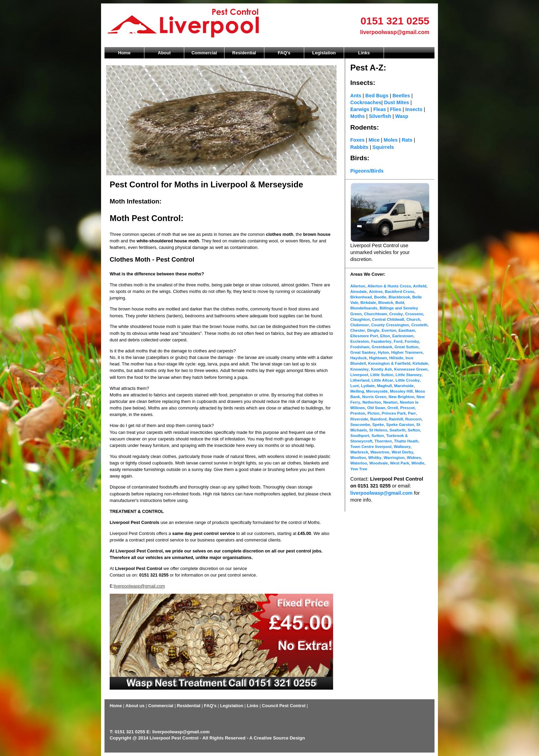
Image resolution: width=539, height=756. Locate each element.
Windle (418, 463)
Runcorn (413, 419)
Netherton (372, 402)
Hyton (383, 352)
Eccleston (360, 341)
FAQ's (284, 53)
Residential (244, 53)
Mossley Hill (401, 391)
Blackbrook (399, 297)
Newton (390, 402)
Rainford (378, 419)
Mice (374, 140)
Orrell (393, 408)
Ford (398, 341)
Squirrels (383, 147)
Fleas (380, 109)
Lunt (355, 386)
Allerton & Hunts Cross (389, 286)
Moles (391, 140)
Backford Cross (400, 292)
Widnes (414, 458)
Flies (396, 109)
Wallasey (402, 447)
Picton (373, 413)
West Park (400, 463)
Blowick (386, 303)
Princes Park (394, 413)
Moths (358, 116)
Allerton (358, 286)
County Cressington (390, 325)
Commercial (204, 53)
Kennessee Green (411, 369)
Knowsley (360, 369)
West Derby (402, 452)
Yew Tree (359, 469)
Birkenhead (361, 297)
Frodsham (360, 347)
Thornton (383, 441)
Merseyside (377, 391)
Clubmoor (360, 325)
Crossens (414, 314)
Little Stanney (409, 375)
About (164, 53)
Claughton (360, 319)
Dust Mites (397, 102)
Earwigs (360, 109)
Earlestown (403, 336)
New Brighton (401, 397)
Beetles (402, 96)
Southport (360, 436)
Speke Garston (400, 425)
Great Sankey (363, 352)
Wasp (402, 116)
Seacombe (360, 425)
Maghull (385, 386)
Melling (357, 391)
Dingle (373, 330)
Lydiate (368, 386)
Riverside (359, 419)
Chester (358, 330)
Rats (407, 140)
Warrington (394, 458)
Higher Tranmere (407, 352)
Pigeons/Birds (367, 171)
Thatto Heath (406, 441)
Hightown (378, 358)
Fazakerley (381, 341)
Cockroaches (366, 102)
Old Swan (376, 408)
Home (124, 53)
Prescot (407, 408)
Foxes (357, 140)
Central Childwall (388, 319)
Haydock (359, 358)
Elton (385, 336)
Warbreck (359, 452)
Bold (400, 303)
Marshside (404, 386)
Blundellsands (364, 308)
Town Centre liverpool (371, 447)
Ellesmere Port (364, 336)
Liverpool (359, 375)
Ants (356, 96)
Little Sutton (382, 375)
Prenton (358, 413)
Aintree (376, 292)
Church (413, 319)
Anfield (419, 286)
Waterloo (359, 463)
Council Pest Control (284, 706)
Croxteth (419, 325)
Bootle (380, 297)
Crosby (396, 314)
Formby (412, 341)
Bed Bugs (377, 96)
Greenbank (382, 347)
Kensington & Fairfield (389, 363)
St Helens (378, 430)
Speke (378, 425)
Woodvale (378, 463)
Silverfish (380, 116)
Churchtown (376, 314)
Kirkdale (420, 363)
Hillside (396, 358)
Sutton (377, 436)
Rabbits (359, 147)
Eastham (407, 330)
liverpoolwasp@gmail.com (395, 32)
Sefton (414, 430)
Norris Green (374, 397)
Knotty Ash (381, 369)
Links (364, 53)
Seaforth (398, 430)
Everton (389, 330)
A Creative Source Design (277, 738)
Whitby (375, 458)
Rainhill (396, 419)
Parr (412, 413)
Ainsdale (359, 292)
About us (135, 706)
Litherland (360, 380)
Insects (414, 109)
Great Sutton (407, 347)
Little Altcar (382, 380)
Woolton (358, 458)
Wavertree (380, 452)
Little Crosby (407, 380)
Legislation (324, 53)
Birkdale (368, 303)
